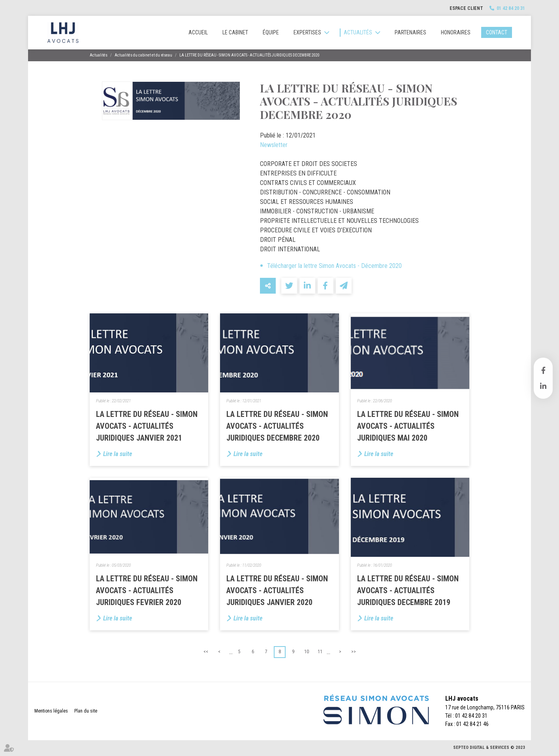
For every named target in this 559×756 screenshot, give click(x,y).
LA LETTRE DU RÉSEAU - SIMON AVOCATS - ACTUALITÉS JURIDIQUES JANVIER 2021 (147, 426)
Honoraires (456, 32)
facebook (543, 370)
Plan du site (86, 711)
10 (307, 652)
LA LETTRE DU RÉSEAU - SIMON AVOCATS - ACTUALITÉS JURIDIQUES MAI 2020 (408, 426)
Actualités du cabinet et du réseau (143, 55)
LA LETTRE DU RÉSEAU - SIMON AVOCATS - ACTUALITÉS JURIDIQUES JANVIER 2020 (277, 590)
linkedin (543, 386)
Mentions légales (51, 711)
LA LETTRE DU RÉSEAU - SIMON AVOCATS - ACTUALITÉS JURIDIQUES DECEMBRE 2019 (408, 590)
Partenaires (410, 32)
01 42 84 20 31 (511, 8)
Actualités (358, 32)
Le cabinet (235, 32)
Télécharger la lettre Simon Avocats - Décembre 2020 (334, 266)
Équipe (271, 32)
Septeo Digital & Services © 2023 (489, 748)
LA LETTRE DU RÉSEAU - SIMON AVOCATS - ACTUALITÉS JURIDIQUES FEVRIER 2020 (147, 590)
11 (320, 652)
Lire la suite (118, 454)
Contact (497, 32)
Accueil (198, 32)
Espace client (466, 8)
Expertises (307, 32)
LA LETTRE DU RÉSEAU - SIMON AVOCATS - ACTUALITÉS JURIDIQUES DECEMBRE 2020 (249, 55)
